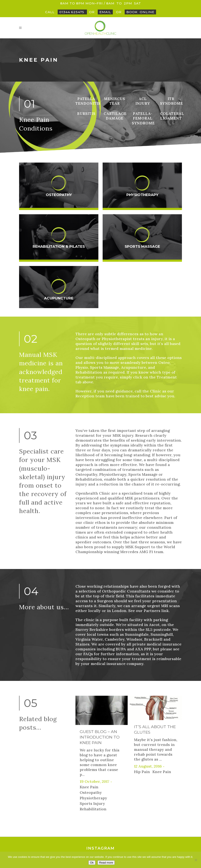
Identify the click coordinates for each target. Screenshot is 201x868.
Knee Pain (89, 706)
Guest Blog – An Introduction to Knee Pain (100, 656)
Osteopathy (59, 195)
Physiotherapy (142, 195)
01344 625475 (72, 12)
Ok (92, 863)
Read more (106, 863)
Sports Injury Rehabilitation (93, 725)
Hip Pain (142, 690)
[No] (196, 860)
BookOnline (140, 12)
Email (105, 12)
